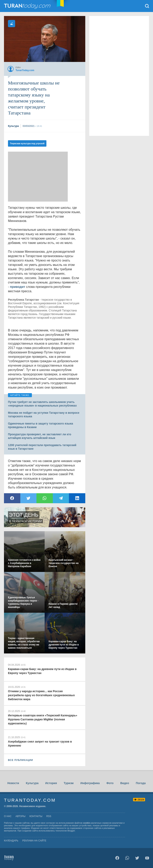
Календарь (11, 841)
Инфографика (90, 783)
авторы (21, 816)
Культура (32, 783)
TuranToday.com (28, 6)
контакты (36, 816)
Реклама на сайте (34, 841)
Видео (125, 783)
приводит (18, 287)
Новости (13, 783)
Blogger (71, 831)
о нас (8, 816)
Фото (110, 783)
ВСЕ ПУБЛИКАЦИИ (21, 760)
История (51, 783)
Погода (141, 783)
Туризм (69, 783)
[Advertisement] (38, 177)
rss (49, 816)
